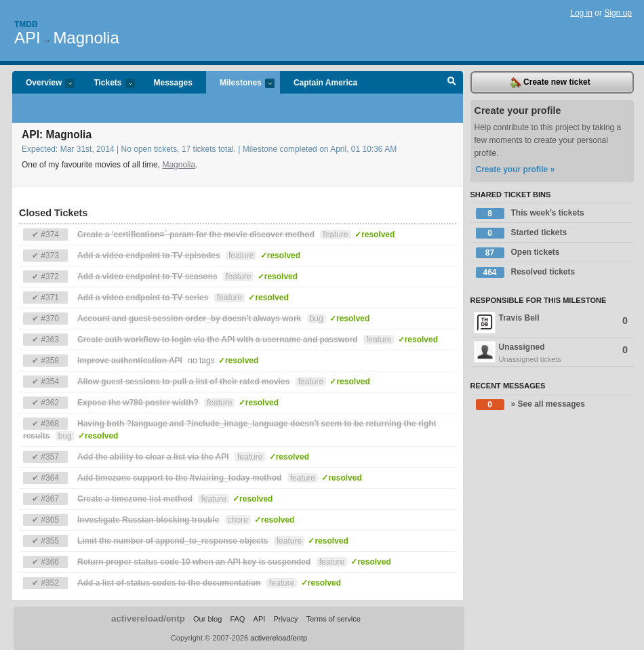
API (27, 38)
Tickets (107, 84)
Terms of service (334, 619)
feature (335, 235)
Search (452, 83)
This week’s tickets (530, 214)
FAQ (237, 619)
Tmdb (26, 24)
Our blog (207, 619)
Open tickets (518, 253)
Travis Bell (551, 323)
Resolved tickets (526, 272)
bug (317, 319)
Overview (43, 84)
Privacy (285, 619)
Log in (581, 13)
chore (238, 520)
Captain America (325, 83)
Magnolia (86, 38)
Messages (173, 83)
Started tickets (522, 233)
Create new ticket (550, 83)
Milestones (240, 84)
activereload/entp (148, 618)
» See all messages (530, 405)
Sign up (618, 13)
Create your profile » (516, 169)
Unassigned (552, 353)
